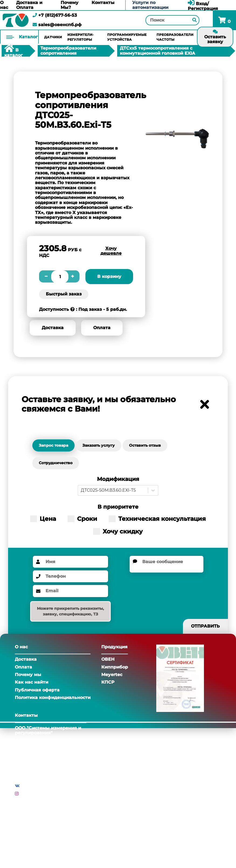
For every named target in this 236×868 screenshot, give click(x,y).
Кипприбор (115, 667)
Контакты (103, 3)
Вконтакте (33, 786)
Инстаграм (33, 794)
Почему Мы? (70, 5)
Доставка (53, 328)
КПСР (108, 682)
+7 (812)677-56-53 (55, 15)
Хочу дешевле (111, 251)
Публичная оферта (37, 690)
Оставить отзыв (145, 445)
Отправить (205, 626)
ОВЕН (108, 659)
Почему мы (28, 675)
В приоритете (118, 507)
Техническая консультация (157, 519)
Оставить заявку (215, 37)
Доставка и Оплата (29, 5)
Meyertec (112, 675)
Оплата (102, 328)
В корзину (109, 276)
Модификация (118, 479)
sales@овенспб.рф (57, 25)
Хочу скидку (118, 531)
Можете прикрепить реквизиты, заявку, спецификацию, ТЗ (70, 611)
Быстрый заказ (64, 294)
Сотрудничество (56, 463)
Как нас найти (32, 682)
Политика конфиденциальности (53, 697)
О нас (4, 5)
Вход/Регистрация (203, 6)
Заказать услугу (99, 445)
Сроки (82, 519)
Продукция (114, 647)
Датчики (53, 37)
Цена (43, 519)
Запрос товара (53, 445)
